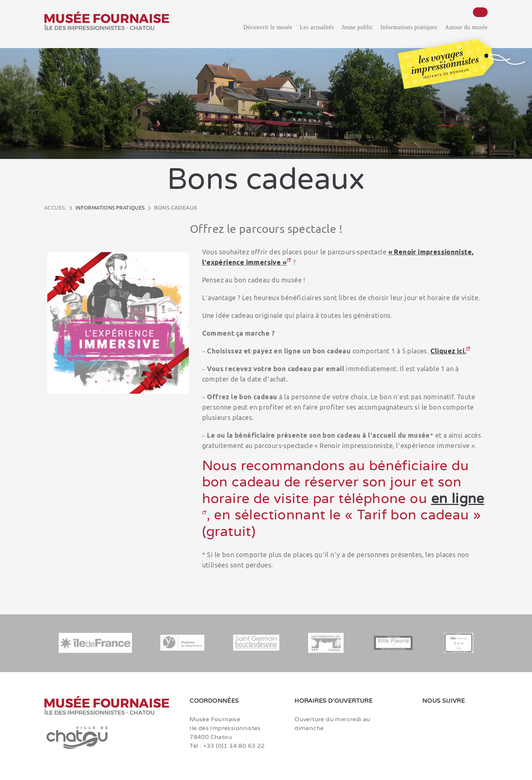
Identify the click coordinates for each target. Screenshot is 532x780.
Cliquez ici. (448, 351)
